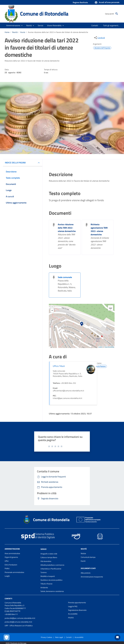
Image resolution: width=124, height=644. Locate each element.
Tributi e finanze (46, 584)
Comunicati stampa (88, 557)
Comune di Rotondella (44, 14)
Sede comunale (65, 277)
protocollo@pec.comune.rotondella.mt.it (20, 618)
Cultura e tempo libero (49, 557)
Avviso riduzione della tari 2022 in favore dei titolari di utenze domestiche (58, 32)
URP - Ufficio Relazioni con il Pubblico (19, 626)
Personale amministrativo (14, 572)
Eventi (83, 561)
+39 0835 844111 (11, 614)
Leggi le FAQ (73, 606)
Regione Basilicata (80, 2)
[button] (107, 3)
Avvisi (23, 32)
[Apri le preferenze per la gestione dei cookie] (7, 637)
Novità (15, 32)
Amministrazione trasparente (92, 577)
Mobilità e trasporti (48, 576)
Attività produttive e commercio (52, 565)
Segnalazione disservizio (77, 610)
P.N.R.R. (71, 618)
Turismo (44, 572)
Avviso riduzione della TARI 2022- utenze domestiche (67, 228)
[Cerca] (117, 14)
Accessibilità (73, 614)
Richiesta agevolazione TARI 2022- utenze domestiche (99, 229)
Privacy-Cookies (47, 637)
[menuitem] (95, 25)
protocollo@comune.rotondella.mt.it (18, 622)
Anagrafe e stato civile (49, 554)
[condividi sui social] (99, 38)
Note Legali (59, 637)
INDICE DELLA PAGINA (15, 163)
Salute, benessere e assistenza (52, 591)
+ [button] (52, 307)
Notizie (83, 553)
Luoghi (7, 576)
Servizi (43, 549)
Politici (7, 568)
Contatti (8, 599)
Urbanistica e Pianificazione (51, 569)
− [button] (52, 311)
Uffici (7, 561)
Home (7, 32)
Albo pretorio (86, 573)
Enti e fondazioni (11, 565)
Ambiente (44, 588)
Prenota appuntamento (77, 603)
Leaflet (100, 347)
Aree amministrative (12, 553)
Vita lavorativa (46, 561)
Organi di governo (11, 557)
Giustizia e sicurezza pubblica (51, 580)
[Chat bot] (117, 637)
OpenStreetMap (109, 347)
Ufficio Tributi (59, 366)
